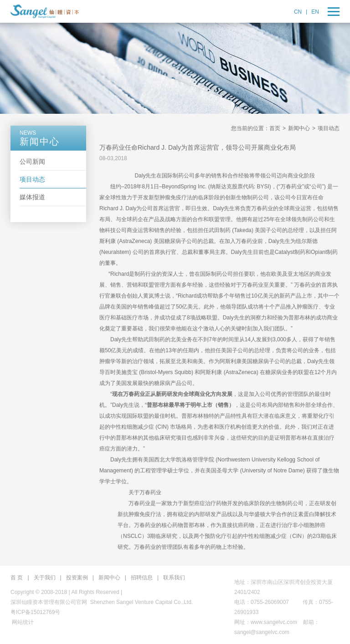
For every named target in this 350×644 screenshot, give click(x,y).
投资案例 (77, 578)
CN (298, 12)
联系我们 (174, 578)
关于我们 (45, 578)
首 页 (17, 578)
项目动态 (32, 180)
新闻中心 (299, 129)
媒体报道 (32, 198)
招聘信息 (142, 578)
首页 (275, 129)
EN (315, 12)
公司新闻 (32, 162)
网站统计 (23, 622)
